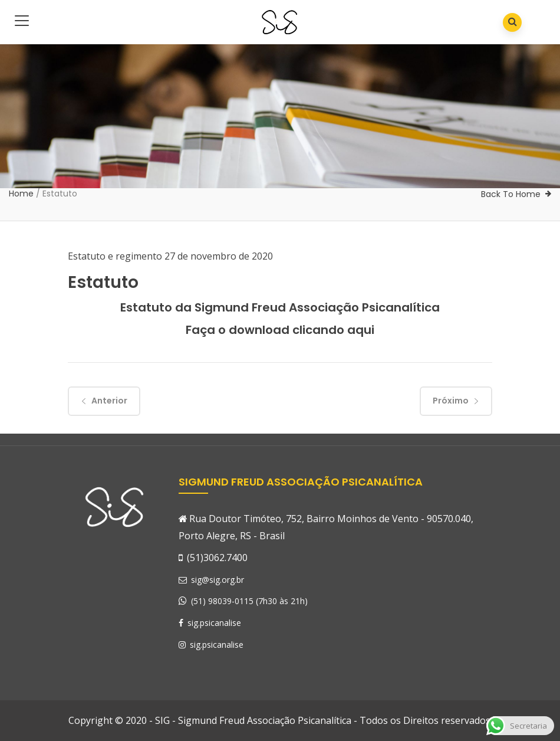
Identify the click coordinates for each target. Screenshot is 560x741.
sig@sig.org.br (211, 580)
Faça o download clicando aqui (280, 330)
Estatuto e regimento (115, 256)
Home (21, 194)
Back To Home (511, 194)
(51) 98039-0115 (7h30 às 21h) (249, 601)
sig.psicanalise (210, 623)
